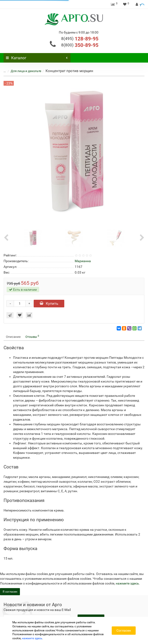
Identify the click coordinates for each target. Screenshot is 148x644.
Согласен (124, 630)
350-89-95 (80, 45)
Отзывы (32, 337)
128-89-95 (80, 39)
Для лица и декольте (26, 71)
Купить (49, 303)
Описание (13, 337)
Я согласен (10, 592)
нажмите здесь (127, 583)
